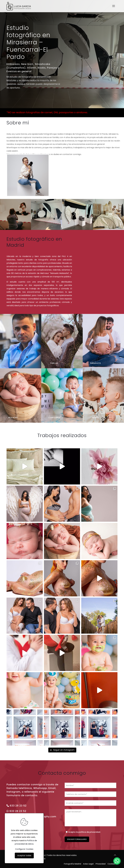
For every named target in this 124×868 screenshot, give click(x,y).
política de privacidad (89, 832)
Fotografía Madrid (72, 864)
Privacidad (101, 864)
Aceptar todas (24, 855)
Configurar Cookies (24, 849)
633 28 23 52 (18, 806)
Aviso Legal (88, 864)
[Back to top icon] (115, 855)
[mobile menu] (114, 6)
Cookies (111, 864)
